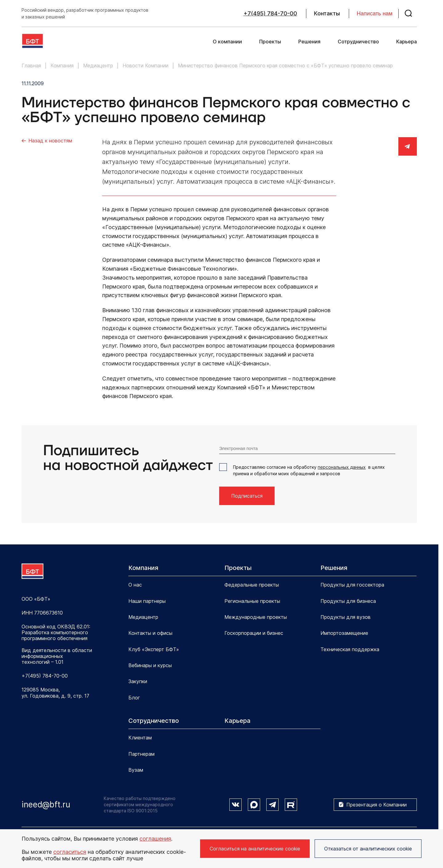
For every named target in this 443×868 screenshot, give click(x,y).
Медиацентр (143, 617)
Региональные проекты (252, 601)
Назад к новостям (50, 141)
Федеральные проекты (252, 585)
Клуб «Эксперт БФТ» (154, 649)
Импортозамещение (344, 633)
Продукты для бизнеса (348, 601)
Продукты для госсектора (352, 585)
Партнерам (141, 754)
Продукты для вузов (346, 617)
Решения (309, 42)
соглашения (155, 839)
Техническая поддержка (350, 649)
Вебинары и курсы (150, 665)
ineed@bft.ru (46, 804)
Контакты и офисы (150, 633)
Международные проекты (256, 617)
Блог (134, 698)
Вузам (136, 770)
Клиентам (140, 738)
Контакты (327, 14)
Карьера (407, 42)
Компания (143, 568)
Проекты (270, 42)
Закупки (138, 681)
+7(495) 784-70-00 (270, 14)
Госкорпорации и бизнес (254, 633)
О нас (135, 585)
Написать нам (375, 14)
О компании (227, 42)
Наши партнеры (147, 601)
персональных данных (342, 467)
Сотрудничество (358, 42)
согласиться (70, 852)
